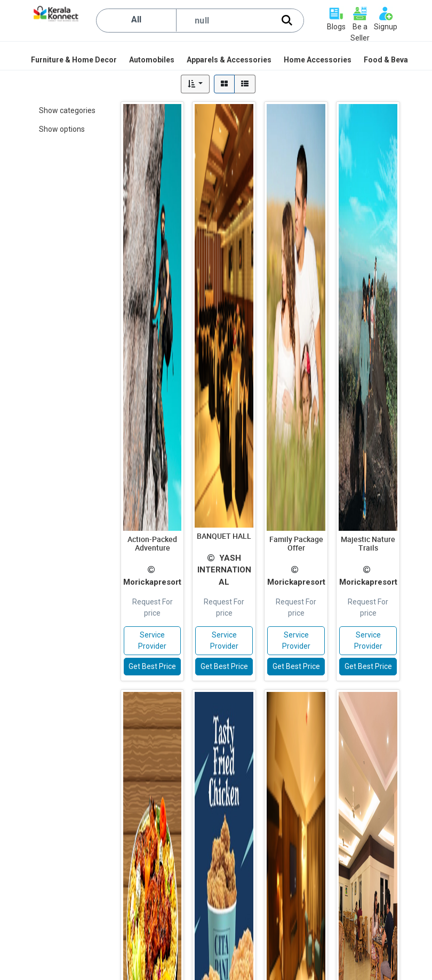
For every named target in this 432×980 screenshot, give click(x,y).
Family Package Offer (296, 544)
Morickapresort (152, 582)
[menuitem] (75, 60)
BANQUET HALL (224, 536)
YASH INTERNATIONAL (224, 570)
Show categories (67, 110)
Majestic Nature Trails (368, 544)
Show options (62, 129)
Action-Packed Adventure (152, 544)
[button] (195, 84)
